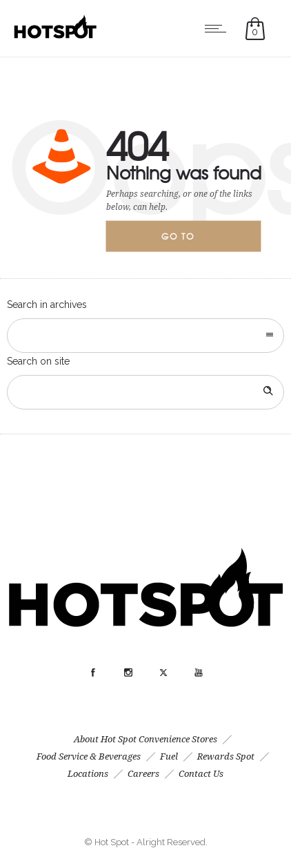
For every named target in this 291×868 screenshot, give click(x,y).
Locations (88, 774)
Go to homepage (190, 241)
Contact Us (201, 774)
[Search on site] (145, 392)
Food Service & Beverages (89, 756)
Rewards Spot (226, 756)
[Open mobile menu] (219, 28)
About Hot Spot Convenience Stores (145, 739)
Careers (143, 774)
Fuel (169, 756)
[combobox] (145, 336)
